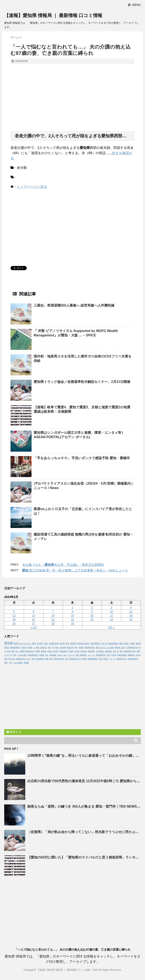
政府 (121, 651)
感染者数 (83, 655)
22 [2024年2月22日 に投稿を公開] (72, 619)
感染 (46, 643)
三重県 (132, 643)
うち (89, 655)
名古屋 (77, 651)
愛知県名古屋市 (84, 643)
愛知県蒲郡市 (122, 655)
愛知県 (9, 643)
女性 (49, 647)
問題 (101, 659)
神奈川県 (70, 647)
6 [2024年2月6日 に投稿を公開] (34, 611)
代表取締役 (63, 651)
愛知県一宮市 (120, 647)
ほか (65, 655)
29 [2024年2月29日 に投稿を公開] (72, 623)
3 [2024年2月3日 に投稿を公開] (111, 607)
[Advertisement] (72, 98)
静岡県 (22, 651)
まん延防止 (100, 651)
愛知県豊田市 (96, 643)
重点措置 (91, 651)
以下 (29, 659)
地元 (114, 651)
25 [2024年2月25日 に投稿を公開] (131, 619)
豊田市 (106, 659)
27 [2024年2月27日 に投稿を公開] (33, 623)
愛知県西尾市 (93, 659)
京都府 (42, 655)
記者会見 (84, 651)
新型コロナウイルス (22, 643)
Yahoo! (60, 655)
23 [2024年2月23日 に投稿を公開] (92, 619)
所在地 (114, 655)
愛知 (121, 643)
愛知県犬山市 (122, 659)
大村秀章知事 (54, 643)
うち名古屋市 (22, 655)
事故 (47, 659)
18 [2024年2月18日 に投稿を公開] (131, 615)
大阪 (33, 659)
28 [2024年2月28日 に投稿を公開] (53, 623)
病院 (6, 663)
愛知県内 (73, 643)
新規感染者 (40, 659)
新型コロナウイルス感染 (105, 647)
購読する (14, 732)
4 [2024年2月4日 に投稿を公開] (131, 607)
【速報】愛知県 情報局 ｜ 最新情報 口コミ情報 (53, 15)
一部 (10, 663)
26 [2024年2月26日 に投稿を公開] (14, 623)
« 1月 (34, 627)
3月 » (111, 627)
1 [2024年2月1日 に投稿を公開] (72, 607)
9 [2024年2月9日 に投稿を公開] (92, 611)
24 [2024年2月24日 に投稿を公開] (111, 619)
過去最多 (108, 651)
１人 (111, 659)
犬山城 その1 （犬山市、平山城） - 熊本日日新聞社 (63, 565)
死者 (51, 659)
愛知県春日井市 (130, 651)
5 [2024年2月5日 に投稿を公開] (14, 611)
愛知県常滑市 (90, 647)
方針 (67, 659)
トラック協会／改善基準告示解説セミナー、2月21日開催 (82, 382)
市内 (109, 655)
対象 (56, 647)
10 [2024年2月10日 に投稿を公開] (111, 611)
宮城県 (26, 663)
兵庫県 (38, 651)
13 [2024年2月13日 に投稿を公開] (33, 615)
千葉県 (71, 651)
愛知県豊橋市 (113, 643)
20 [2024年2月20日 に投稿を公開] (33, 619)
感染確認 (53, 655)
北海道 (50, 651)
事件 (76, 647)
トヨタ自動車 (18, 663)
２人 (93, 655)
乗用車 (84, 659)
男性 (67, 643)
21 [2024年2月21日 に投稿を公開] (53, 619)
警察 (37, 647)
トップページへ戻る (32, 187)
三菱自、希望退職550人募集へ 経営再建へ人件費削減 (74, 305)
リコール (71, 655)
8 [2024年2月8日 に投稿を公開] (72, 611)
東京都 (24, 647)
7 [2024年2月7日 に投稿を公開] (53, 611)
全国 (8, 651)
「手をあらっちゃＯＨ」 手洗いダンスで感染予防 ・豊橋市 (82, 458)
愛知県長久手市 (75, 659)
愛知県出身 (30, 651)
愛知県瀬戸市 (101, 655)
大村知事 (63, 647)
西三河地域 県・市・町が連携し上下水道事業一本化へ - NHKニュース (75, 570)
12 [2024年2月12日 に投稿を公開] (14, 615)
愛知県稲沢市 (133, 659)
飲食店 (44, 651)
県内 (34, 643)
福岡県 (81, 647)
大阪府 (30, 647)
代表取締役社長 (132, 647)
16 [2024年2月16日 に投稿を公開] (92, 615)
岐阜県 (62, 643)
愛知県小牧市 (59, 659)
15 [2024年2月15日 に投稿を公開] (72, 615)
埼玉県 (56, 651)
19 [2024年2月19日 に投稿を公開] (14, 619)
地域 (77, 655)
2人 (115, 659)
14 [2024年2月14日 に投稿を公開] (53, 615)
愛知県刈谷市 (21, 659)
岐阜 (6, 659)
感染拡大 (44, 647)
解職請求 (132, 655)
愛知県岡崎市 (15, 647)
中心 (17, 651)
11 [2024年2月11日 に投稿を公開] (131, 611)
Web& (138, 655)
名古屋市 (40, 643)
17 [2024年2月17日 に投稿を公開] (111, 615)
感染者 (126, 643)
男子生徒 (12, 659)
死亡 (47, 655)
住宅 (15, 655)
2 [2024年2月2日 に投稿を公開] (92, 607)
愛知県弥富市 (33, 655)
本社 (103, 643)
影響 (13, 651)
